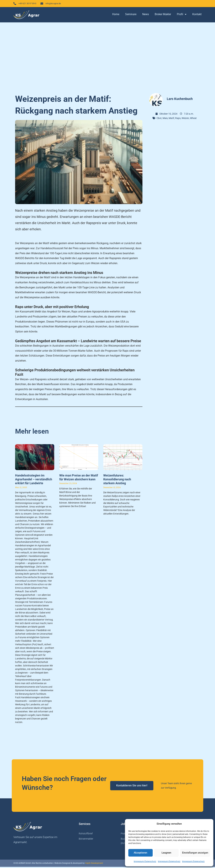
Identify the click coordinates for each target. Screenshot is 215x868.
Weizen (185, 119)
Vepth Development (94, 864)
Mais (165, 119)
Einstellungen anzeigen (195, 853)
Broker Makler (163, 16)
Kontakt (197, 16)
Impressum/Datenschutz (145, 861)
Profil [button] (182, 16)
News (146, 16)
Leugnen (166, 853)
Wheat (193, 119)
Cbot (159, 119)
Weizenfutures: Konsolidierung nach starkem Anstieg (117, 481)
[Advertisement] (107, 57)
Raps (178, 119)
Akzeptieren (140, 853)
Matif (171, 119)
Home (116, 16)
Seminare (131, 16)
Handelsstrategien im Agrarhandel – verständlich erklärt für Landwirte (34, 481)
